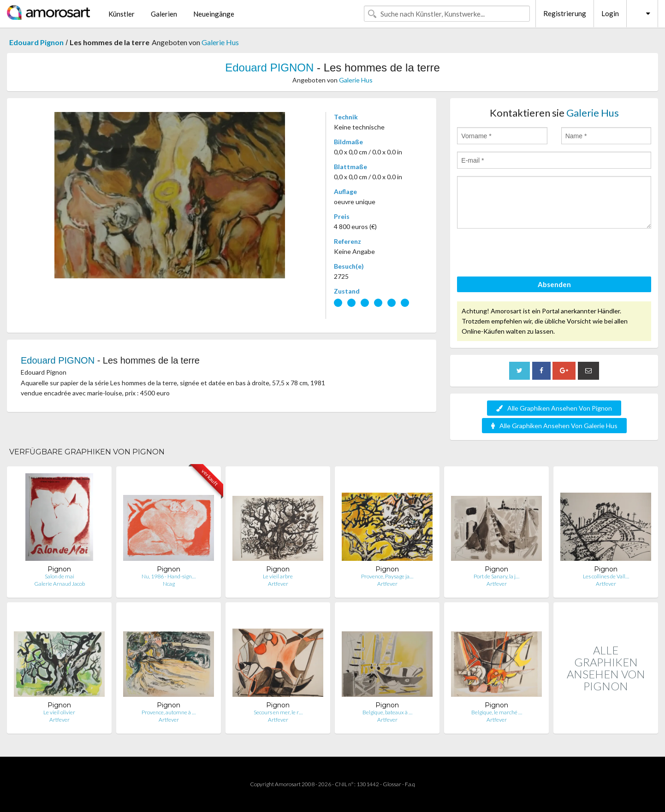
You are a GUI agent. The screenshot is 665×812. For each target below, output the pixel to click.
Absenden (554, 284)
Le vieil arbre (278, 576)
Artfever (278, 584)
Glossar (392, 784)
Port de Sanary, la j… (496, 576)
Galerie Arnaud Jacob (59, 584)
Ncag (169, 584)
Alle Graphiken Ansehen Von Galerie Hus (554, 426)
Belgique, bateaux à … (387, 712)
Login (610, 13)
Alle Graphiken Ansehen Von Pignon (554, 408)
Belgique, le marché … (497, 712)
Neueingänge (214, 14)
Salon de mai (59, 576)
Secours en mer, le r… (278, 712)
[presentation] (527, 254)
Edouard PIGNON (269, 68)
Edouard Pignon (36, 42)
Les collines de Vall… (606, 576)
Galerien (164, 14)
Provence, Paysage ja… (387, 576)
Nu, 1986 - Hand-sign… (169, 576)
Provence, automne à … (169, 712)
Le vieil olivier (59, 712)
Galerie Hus (220, 42)
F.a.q (410, 784)
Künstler (122, 14)
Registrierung (565, 13)
